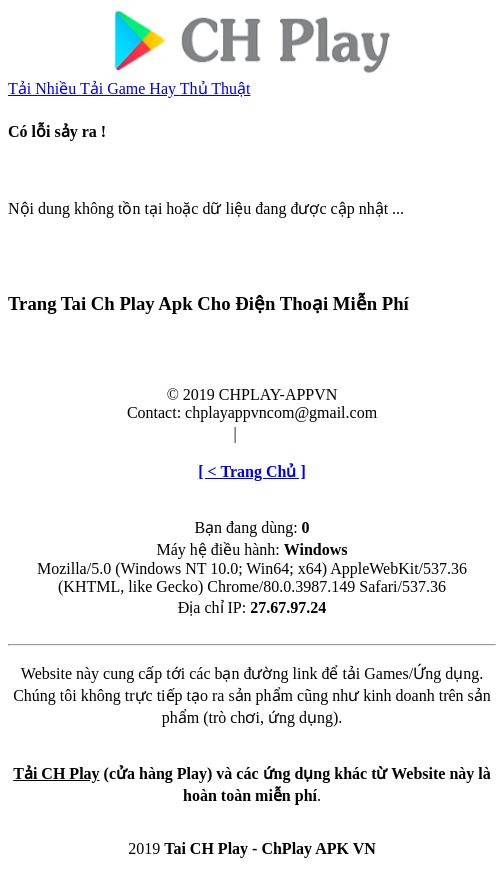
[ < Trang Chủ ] (251, 471)
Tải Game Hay (130, 88)
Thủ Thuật (215, 88)
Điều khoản (191, 433)
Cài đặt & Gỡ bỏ (297, 433)
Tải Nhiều (44, 88)
